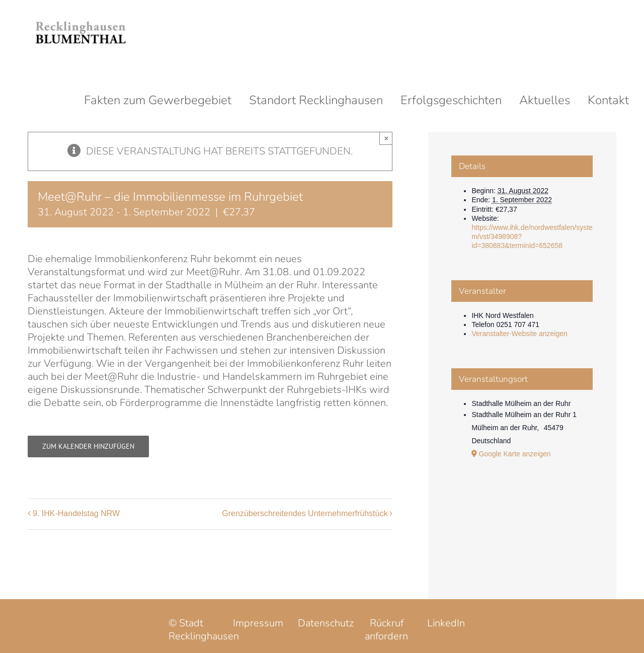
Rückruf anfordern (386, 630)
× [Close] (387, 138)
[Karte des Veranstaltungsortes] (522, 520)
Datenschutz (326, 623)
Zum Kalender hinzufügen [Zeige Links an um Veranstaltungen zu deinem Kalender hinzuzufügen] (88, 446)
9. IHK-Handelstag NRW (76, 513)
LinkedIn (446, 623)
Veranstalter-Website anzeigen (519, 334)
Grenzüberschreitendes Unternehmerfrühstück (305, 513)
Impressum (258, 623)
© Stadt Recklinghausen (204, 630)
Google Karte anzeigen (514, 454)
